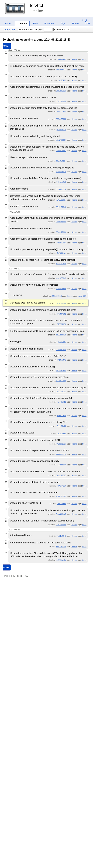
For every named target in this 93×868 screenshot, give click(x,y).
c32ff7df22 (62, 80)
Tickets (75, 23)
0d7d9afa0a (61, 560)
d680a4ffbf (62, 342)
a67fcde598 (61, 465)
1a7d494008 (61, 546)
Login (85, 20)
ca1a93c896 (61, 289)
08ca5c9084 (61, 161)
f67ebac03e (61, 130)
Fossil (19, 576)
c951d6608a (61, 303)
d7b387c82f (61, 314)
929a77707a (61, 454)
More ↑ (7, 46)
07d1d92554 (61, 243)
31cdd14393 (61, 391)
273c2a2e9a (61, 370)
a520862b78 (61, 324)
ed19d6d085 (61, 496)
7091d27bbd (56, 296)
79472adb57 (61, 200)
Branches (49, 23)
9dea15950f (61, 182)
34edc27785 (61, 475)
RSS (26, 576)
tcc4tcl (36, 5)
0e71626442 (61, 151)
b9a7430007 (61, 140)
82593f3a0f (62, 433)
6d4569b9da (61, 101)
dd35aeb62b (61, 335)
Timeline (22, 23)
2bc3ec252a (61, 91)
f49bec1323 (61, 444)
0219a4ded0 (61, 525)
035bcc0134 (61, 189)
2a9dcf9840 (61, 536)
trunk (84, 59)
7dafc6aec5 (61, 59)
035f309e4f (62, 504)
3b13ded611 (61, 70)
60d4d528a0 (61, 207)
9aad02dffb (62, 426)
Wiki (88, 23)
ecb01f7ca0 (61, 416)
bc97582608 (61, 350)
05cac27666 (61, 232)
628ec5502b (61, 119)
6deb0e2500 (61, 264)
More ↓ (7, 567)
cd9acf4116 (61, 486)
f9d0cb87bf (62, 360)
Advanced (10, 30)
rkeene (74, 59)
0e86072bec (61, 112)
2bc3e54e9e (61, 222)
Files (36, 23)
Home (8, 23)
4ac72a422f (61, 402)
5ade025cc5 (61, 514)
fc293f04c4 (62, 253)
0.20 (85, 296)
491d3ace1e (61, 172)
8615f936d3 (61, 278)
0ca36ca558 (61, 381)
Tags (63, 23)
